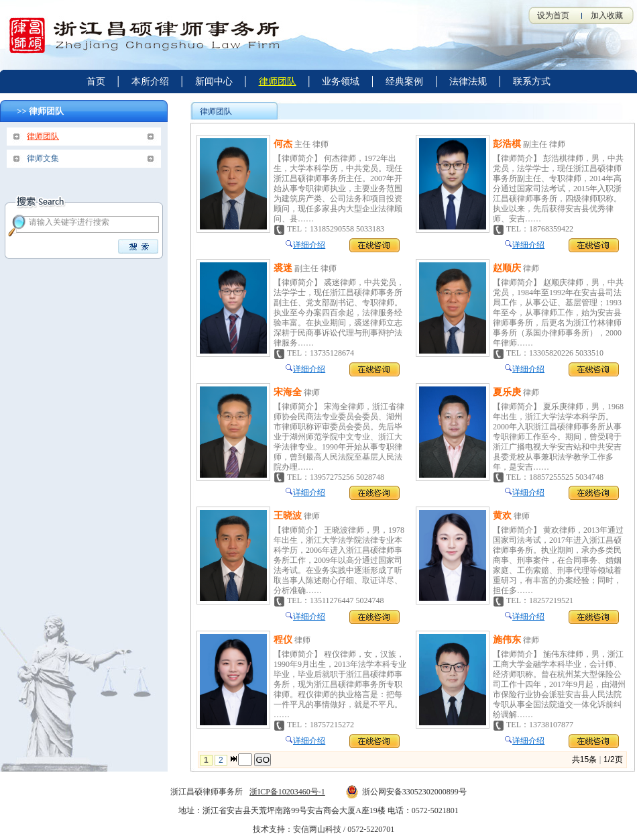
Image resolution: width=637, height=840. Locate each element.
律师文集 (43, 158)
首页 (96, 82)
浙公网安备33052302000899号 (406, 792)
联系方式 (532, 82)
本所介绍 (150, 82)
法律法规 (468, 82)
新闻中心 (214, 82)
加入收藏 (607, 15)
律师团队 (278, 82)
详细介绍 (309, 245)
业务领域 (341, 82)
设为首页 (553, 15)
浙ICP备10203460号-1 (287, 792)
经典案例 (404, 82)
